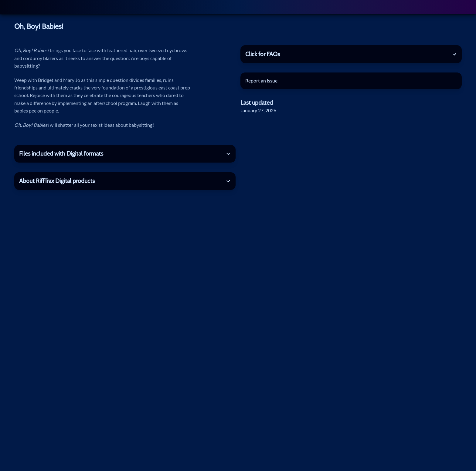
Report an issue (261, 81)
